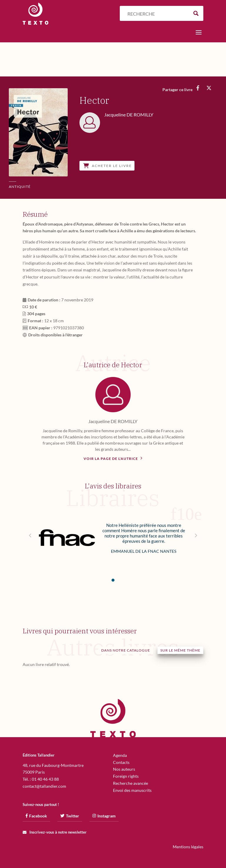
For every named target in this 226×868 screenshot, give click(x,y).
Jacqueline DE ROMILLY (113, 421)
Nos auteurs (124, 769)
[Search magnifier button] (196, 13)
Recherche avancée (131, 783)
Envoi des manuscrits (132, 790)
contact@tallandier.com (44, 786)
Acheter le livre (108, 166)
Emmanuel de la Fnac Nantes (144, 551)
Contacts (121, 762)
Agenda (120, 755)
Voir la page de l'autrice (113, 458)
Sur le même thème (180, 650)
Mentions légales (188, 847)
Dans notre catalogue (126, 650)
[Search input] (157, 13)
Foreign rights (126, 776)
